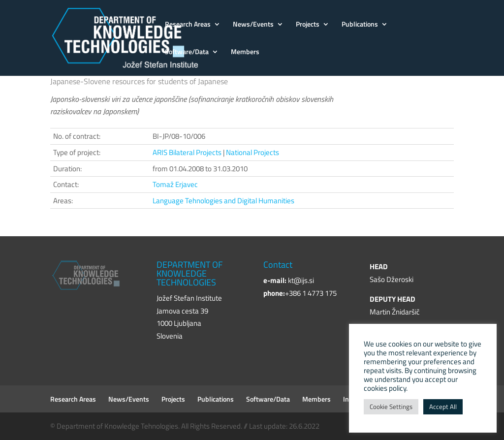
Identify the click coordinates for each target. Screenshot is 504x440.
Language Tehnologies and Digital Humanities (223, 201)
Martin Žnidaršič (395, 312)
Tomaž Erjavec (175, 184)
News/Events (253, 25)
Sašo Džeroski (392, 279)
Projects (308, 25)
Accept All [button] (443, 407)
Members (245, 52)
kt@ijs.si (301, 280)
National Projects (252, 152)
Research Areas (188, 25)
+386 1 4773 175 (311, 293)
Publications (360, 25)
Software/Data (187, 52)
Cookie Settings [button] (391, 407)
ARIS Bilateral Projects (187, 152)
